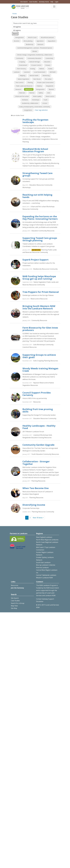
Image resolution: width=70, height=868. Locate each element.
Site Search (24, 2)
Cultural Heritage (34, 62)
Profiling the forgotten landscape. (35, 121)
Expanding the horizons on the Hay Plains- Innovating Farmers (40, 218)
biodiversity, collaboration (30, 103)
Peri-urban (48, 79)
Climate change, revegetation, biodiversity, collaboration (35, 55)
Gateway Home (44, 2)
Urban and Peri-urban (22, 96)
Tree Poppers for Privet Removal (41, 292)
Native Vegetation (23, 79)
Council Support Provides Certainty (37, 394)
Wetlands (25, 100)
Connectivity (49, 58)
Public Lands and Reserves (24, 86)
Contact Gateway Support (45, 599)
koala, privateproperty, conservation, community (35, 107)
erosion (45, 103)
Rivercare (22, 93)
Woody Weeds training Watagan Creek (40, 370)
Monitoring (46, 75)
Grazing (33, 69)
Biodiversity (30, 44)
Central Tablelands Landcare (46, 575)
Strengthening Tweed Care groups (37, 174)
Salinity (41, 93)
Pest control (20, 82)
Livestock (27, 72)
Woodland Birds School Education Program (35, 150)
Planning (30, 82)
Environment (23, 65)
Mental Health (34, 75)
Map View (14, 606)
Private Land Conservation (45, 82)
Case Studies (33, 2)
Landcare (17, 72)
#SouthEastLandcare (47, 37)
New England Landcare (44, 537)
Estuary (48, 65)
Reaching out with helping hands (37, 196)
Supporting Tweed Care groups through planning (40, 239)
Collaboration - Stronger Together (36, 463)
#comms (17, 41)
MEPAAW (53, 72)
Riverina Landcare (42, 568)
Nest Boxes (37, 79)
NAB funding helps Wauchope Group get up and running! (39, 277)
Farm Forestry (21, 69)
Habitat (42, 69)
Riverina (32, 93)
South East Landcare (43, 562)
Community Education (34, 58)
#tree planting (28, 41)
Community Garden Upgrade (38, 445)
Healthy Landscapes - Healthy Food (39, 427)
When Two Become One (36, 488)
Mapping (23, 75)
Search (15, 34)
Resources (29, 89)
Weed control (50, 96)
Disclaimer (40, 601)
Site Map (14, 608)
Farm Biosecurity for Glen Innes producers (40, 329)
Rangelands (50, 86)
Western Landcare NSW (44, 578)
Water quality (37, 96)
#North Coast (32, 37)
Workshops (36, 100)
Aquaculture (52, 41)
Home (15, 14)
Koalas (50, 69)
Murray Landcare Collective (46, 565)
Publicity (39, 86)
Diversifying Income (34, 505)
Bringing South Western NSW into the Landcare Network (39, 307)
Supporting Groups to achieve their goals (39, 356)
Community (20, 58)
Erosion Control (36, 65)
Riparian (51, 89)
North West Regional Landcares (47, 540)
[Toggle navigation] (54, 7)
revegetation (28, 110)
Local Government (40, 72)
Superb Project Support (35, 260)
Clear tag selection (41, 110)
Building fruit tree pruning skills (38, 410)
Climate (35, 51)
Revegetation (20, 37)
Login (57, 2)
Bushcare (40, 44)
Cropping (22, 62)
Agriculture (40, 41)
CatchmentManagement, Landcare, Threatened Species (35, 48)
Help (52, 2)
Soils (49, 93)
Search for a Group (18, 603)
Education (47, 62)
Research (18, 89)
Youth (45, 100)
